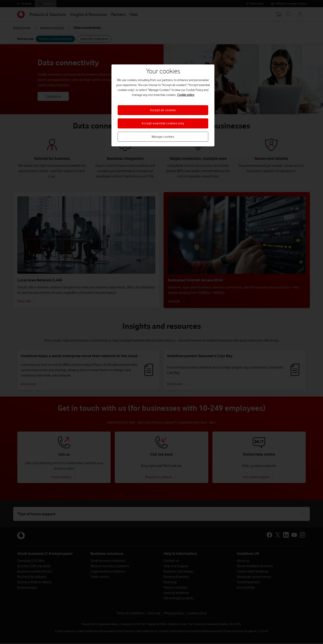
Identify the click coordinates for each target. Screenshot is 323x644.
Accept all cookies (163, 110)
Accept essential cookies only (163, 123)
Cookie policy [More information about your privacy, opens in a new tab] (186, 95)
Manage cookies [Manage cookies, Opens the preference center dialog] (163, 137)
